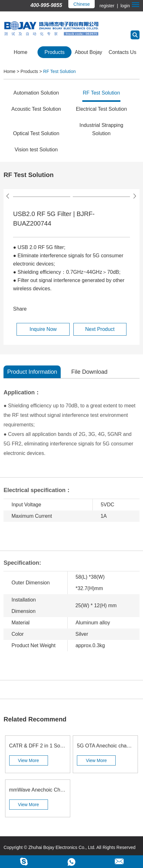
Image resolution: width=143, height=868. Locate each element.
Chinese (82, 4)
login (124, 6)
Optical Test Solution (36, 133)
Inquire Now (43, 329)
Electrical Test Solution (102, 109)
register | (109, 6)
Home (20, 52)
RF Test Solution (59, 71)
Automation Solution (36, 93)
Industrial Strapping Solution (101, 129)
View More (29, 760)
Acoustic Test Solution (36, 109)
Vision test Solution (36, 150)
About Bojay (88, 52)
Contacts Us (123, 52)
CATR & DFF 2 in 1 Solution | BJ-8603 (38, 746)
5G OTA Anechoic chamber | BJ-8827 (105, 746)
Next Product (100, 329)
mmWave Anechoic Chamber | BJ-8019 (38, 790)
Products (54, 52)
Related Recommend (35, 719)
